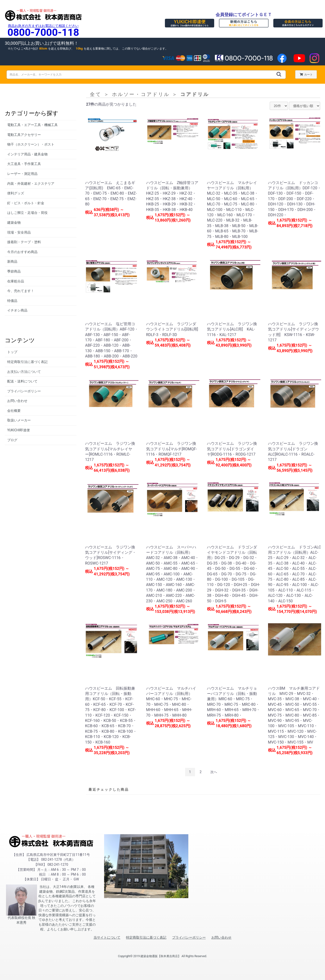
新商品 (12, 261)
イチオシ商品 (17, 310)
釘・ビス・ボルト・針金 (26, 203)
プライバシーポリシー (24, 391)
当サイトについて (107, 937)
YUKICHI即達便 (19, 430)
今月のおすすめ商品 (22, 252)
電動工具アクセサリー (24, 135)
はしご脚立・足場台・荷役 (27, 213)
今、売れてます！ (21, 291)
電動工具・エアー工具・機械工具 (32, 125)
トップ (12, 352)
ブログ (12, 440)
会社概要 (14, 411)
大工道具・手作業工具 (24, 164)
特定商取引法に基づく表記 (27, 362)
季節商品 (14, 271)
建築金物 (14, 223)
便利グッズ (16, 193)
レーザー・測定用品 (22, 174)
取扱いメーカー (19, 420)
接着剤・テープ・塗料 (24, 242)
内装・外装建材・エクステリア (31, 184)
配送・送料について (22, 381)
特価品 (12, 301)
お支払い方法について (24, 372)
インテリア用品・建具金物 (27, 154)
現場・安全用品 (19, 232)
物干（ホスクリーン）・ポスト (31, 144)
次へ (214, 772)
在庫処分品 (16, 281)
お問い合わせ (17, 401)
